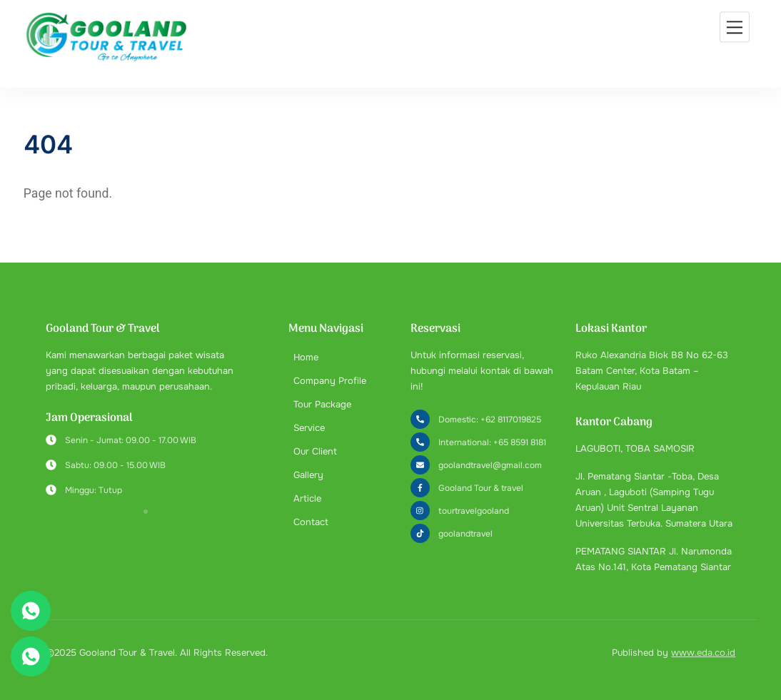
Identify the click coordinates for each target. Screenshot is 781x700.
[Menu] (735, 27)
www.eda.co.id (703, 653)
